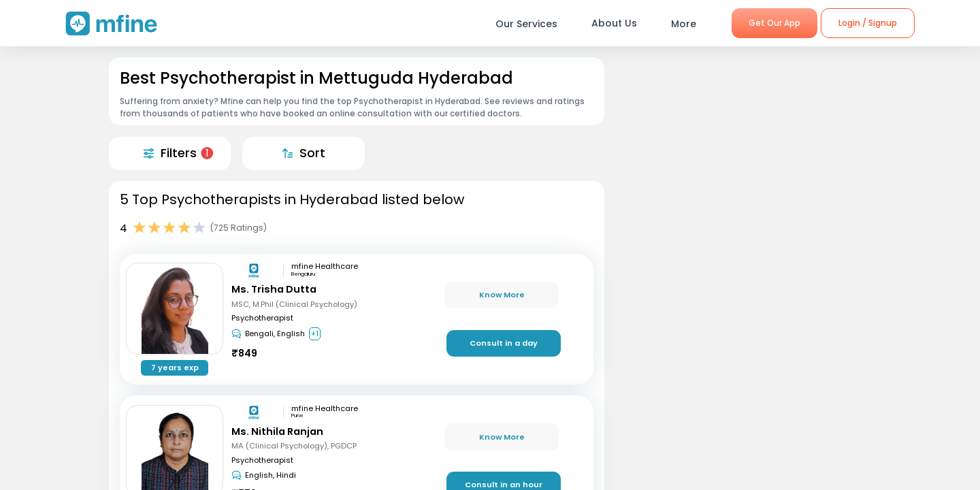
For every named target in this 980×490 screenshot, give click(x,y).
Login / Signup (868, 23)
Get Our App (774, 23)
